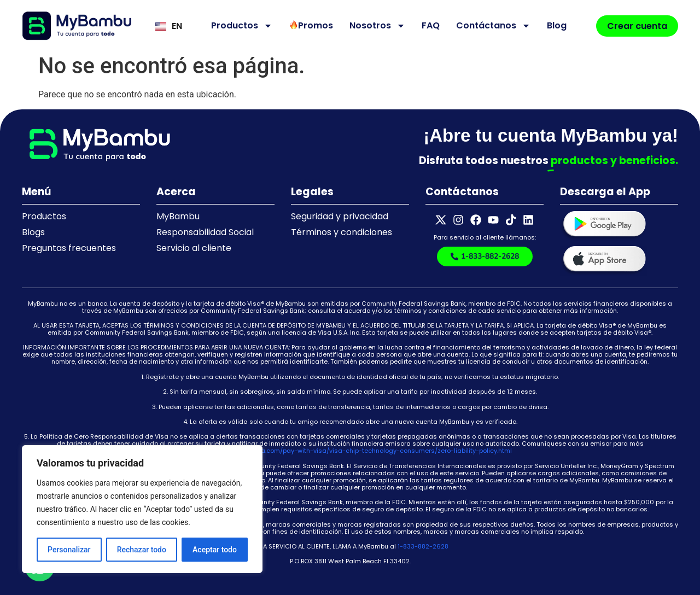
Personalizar (69, 550)
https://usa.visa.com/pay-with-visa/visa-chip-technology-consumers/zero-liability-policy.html (364, 451)
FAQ (431, 25)
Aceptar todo (215, 550)
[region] (142, 509)
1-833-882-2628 (423, 546)
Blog (557, 25)
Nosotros (377, 26)
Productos (242, 26)
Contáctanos (493, 26)
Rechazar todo (142, 550)
